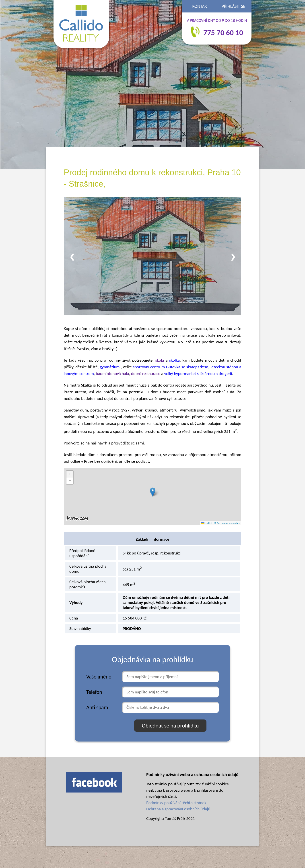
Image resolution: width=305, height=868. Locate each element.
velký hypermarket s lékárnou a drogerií (198, 374)
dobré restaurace (146, 374)
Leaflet (206, 523)
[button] (153, 492)
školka (174, 360)
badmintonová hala (112, 374)
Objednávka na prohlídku (152, 660)
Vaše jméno (99, 677)
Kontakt (201, 6)
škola (160, 360)
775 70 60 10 (223, 33)
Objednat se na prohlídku (170, 726)
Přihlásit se (233, 6)
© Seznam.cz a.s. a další (227, 523)
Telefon (94, 692)
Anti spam (97, 707)
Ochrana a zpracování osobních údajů (178, 809)
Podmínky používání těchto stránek (176, 803)
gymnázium (110, 367)
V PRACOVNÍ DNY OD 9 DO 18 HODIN (217, 20)
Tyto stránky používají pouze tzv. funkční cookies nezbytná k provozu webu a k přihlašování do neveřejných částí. (188, 790)
